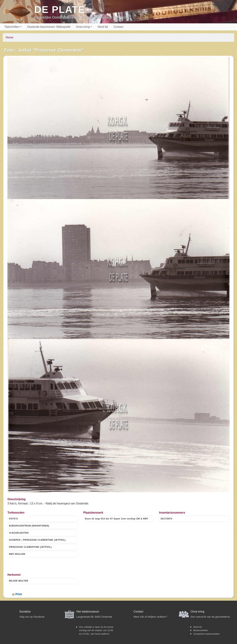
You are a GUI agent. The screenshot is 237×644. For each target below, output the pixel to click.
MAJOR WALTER (19, 581)
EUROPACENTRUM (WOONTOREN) (29, 526)
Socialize (25, 612)
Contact (118, 27)
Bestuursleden (201, 630)
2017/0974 (166, 519)
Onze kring (83, 27)
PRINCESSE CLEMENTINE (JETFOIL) (30, 547)
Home (9, 37)
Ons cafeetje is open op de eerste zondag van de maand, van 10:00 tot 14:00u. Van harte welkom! (96, 630)
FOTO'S (13, 519)
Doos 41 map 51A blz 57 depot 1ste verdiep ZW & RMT (117, 519)
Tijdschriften (12, 27)
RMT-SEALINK (17, 554)
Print (19, 594)
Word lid (103, 27)
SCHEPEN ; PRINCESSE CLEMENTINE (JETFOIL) (37, 540)
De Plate (60, 9)
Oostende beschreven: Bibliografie (49, 27)
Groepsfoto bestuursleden (207, 634)
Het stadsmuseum (88, 612)
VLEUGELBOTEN (19, 533)
